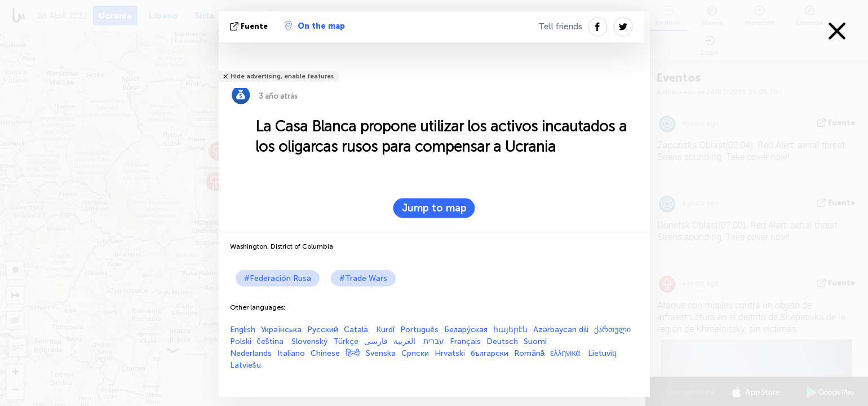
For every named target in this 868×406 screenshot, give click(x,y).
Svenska (381, 353)
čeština (271, 341)
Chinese (325, 353)
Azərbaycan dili (561, 330)
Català (357, 330)
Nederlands (251, 353)
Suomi (535, 341)
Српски (415, 353)
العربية (406, 341)
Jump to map (434, 208)
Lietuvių (602, 353)
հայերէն (510, 330)
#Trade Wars (363, 278)
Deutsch (502, 341)
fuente (250, 26)
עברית (434, 341)
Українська (281, 330)
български (490, 353)
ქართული (612, 330)
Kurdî (385, 330)
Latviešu (245, 365)
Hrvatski (450, 353)
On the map (315, 26)
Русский (323, 330)
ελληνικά (566, 353)
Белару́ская (466, 330)
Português (419, 330)
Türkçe (346, 341)
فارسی (376, 341)
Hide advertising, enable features (282, 76)
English (243, 330)
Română (530, 353)
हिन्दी (353, 353)
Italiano (291, 353)
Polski (241, 341)
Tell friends (560, 27)
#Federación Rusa (278, 278)
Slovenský (309, 341)
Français (465, 341)
